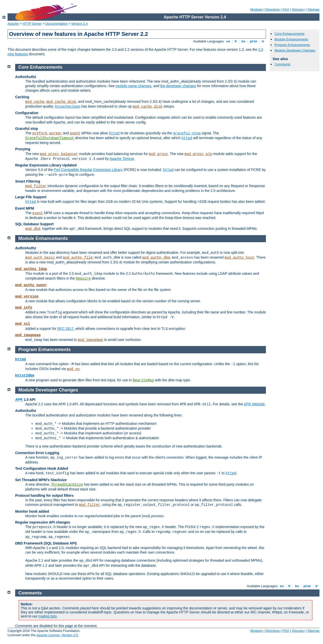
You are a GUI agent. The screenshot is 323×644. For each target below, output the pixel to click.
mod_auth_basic (40, 258)
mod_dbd (33, 229)
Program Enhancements (292, 45)
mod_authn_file (78, 258)
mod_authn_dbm (156, 258)
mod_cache (35, 102)
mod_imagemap (28, 335)
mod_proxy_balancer (59, 154)
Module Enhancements (291, 39)
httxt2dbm (25, 376)
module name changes (133, 86)
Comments (282, 64)
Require (83, 279)
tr (263, 41)
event (75, 133)
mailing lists (48, 616)
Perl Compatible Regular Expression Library (88, 170)
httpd (114, 133)
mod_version (27, 296)
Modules (256, 9)
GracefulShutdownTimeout (50, 138)
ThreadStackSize (67, 485)
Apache (13, 24)
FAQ (286, 9)
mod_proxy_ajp (198, 154)
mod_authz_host (239, 258)
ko (243, 41)
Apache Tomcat (122, 159)
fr (236, 41)
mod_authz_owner (31, 285)
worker (56, 133)
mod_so (73, 369)
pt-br (254, 41)
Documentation (56, 24)
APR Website (254, 404)
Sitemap (313, 9)
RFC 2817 (65, 329)
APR (19, 400)
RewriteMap (143, 380)
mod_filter (36, 186)
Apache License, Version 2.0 (57, 635)
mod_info (24, 308)
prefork (40, 133)
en (228, 41)
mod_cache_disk (61, 102)
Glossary (298, 9)
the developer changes (178, 86)
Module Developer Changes (295, 50)
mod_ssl (23, 324)
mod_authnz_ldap (31, 269)
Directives (273, 9)
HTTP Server (32, 24)
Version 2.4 (79, 24)
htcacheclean (68, 107)
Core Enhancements (290, 34)
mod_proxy (158, 154)
